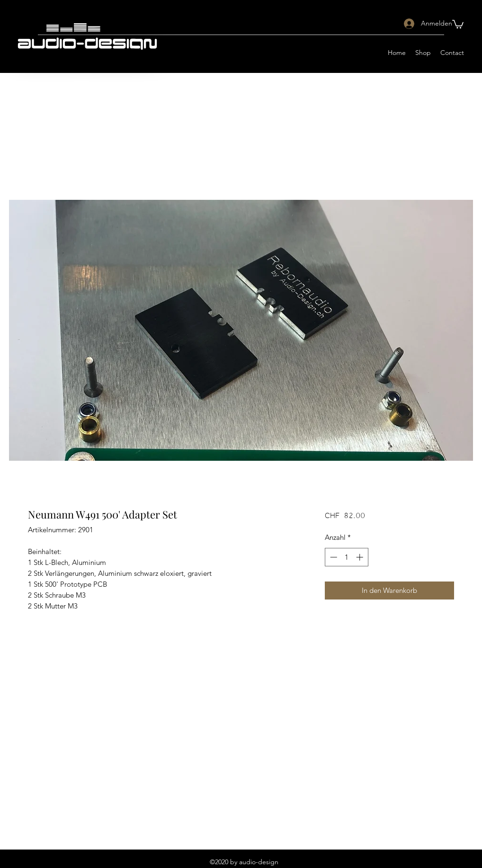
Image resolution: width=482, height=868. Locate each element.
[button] (458, 24)
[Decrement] (333, 557)
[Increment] (361, 557)
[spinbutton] (346, 557)
